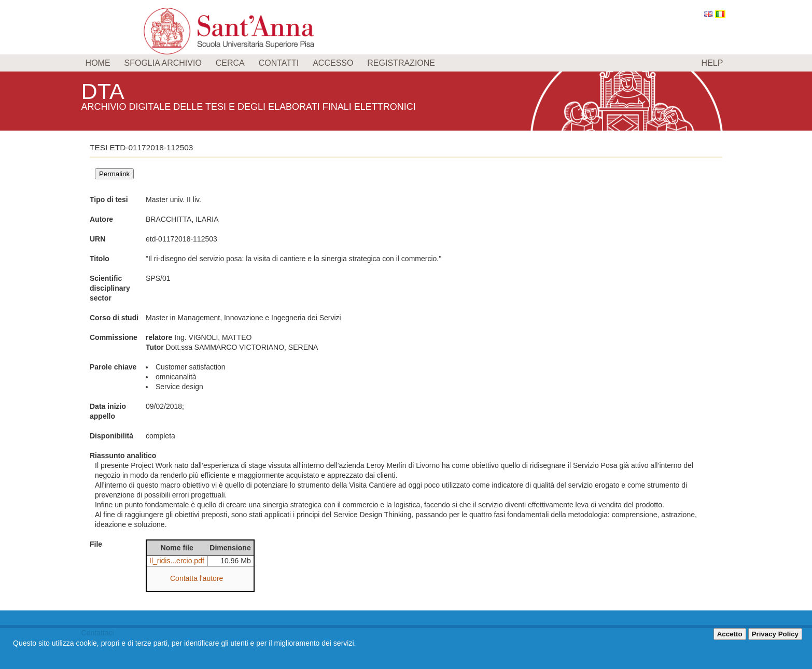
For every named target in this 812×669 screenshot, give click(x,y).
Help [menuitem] (712, 63)
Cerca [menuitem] (230, 63)
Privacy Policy (775, 634)
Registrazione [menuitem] (401, 63)
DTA (105, 90)
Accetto (730, 634)
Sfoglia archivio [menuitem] (163, 63)
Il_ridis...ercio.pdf (177, 561)
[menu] (406, 63)
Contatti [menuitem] (279, 63)
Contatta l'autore (197, 578)
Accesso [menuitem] (333, 63)
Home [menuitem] (98, 63)
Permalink (114, 174)
